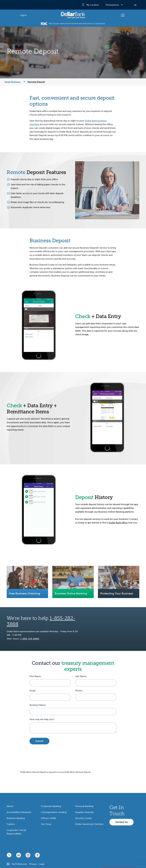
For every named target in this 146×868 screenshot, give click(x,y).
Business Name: (38, 705)
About (10, 806)
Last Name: (81, 676)
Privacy (33, 864)
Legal (42, 864)
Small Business (12, 82)
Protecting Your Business (117, 593)
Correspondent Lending (54, 812)
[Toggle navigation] (123, 15)
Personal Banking (84, 806)
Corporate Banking (51, 806)
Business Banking (16, 818)
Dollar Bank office (118, 523)
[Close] (135, 5)
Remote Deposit (36, 82)
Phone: (79, 691)
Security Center (83, 818)
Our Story (46, 824)
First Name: (36, 676)
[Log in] (23, 15)
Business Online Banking (71, 593)
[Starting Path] (73, 15)
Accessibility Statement (19, 812)
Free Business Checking (25, 593)
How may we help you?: (42, 719)
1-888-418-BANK (30, 639)
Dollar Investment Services (89, 824)
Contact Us (121, 822)
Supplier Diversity (84, 812)
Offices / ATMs (48, 818)
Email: (33, 691)
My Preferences (19, 864)
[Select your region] (114, 5)
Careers (11, 824)
